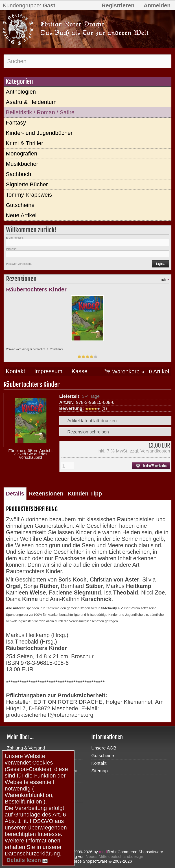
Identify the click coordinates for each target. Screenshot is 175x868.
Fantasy (16, 123)
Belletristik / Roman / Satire (40, 112)
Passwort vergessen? (19, 264)
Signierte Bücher (27, 184)
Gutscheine (20, 205)
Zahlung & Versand (26, 748)
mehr (165, 280)
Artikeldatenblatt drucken (92, 421)
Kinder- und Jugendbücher (39, 133)
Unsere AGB (104, 748)
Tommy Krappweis (29, 195)
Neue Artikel (21, 215)
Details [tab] (15, 493)
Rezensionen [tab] (46, 493)
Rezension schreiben (88, 432)
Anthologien (21, 92)
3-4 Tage (91, 396)
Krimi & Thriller (24, 143)
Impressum (48, 371)
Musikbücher (22, 164)
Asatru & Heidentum (31, 102)
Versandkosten (155, 451)
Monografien (22, 153)
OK (45, 861)
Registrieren (118, 5)
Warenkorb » (141, 371)
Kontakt (15, 371)
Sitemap (100, 771)
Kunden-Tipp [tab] (85, 493)
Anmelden (157, 5)
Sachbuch (19, 174)
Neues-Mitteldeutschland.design (114, 857)
